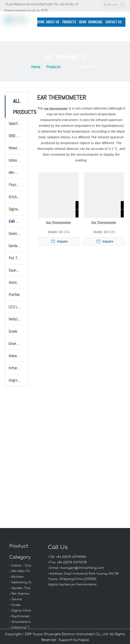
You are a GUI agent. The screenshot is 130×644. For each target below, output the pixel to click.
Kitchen (18, 577)
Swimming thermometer (30, 582)
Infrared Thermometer (18, 368)
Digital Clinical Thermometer (18, 209)
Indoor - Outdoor (25, 566)
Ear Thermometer (59, 222)
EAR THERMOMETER (18, 221)
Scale (13, 331)
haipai (84, 640)
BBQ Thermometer (18, 136)
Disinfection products (18, 123)
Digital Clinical (23, 611)
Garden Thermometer (18, 246)
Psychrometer (18, 185)
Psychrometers (23, 616)
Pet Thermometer (18, 258)
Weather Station (18, 148)
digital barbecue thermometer (73, 585)
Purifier (14, 295)
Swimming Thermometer (18, 233)
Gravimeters (18, 343)
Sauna (17, 599)
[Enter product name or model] (110, 5)
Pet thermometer (25, 594)
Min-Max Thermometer (18, 172)
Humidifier (16, 282)
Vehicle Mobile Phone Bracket (18, 319)
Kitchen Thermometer (18, 197)
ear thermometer (56, 108)
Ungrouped (17, 380)
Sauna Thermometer (18, 270)
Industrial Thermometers (18, 356)
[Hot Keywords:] (122, 5)
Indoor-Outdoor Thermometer (18, 160)
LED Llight (16, 307)
